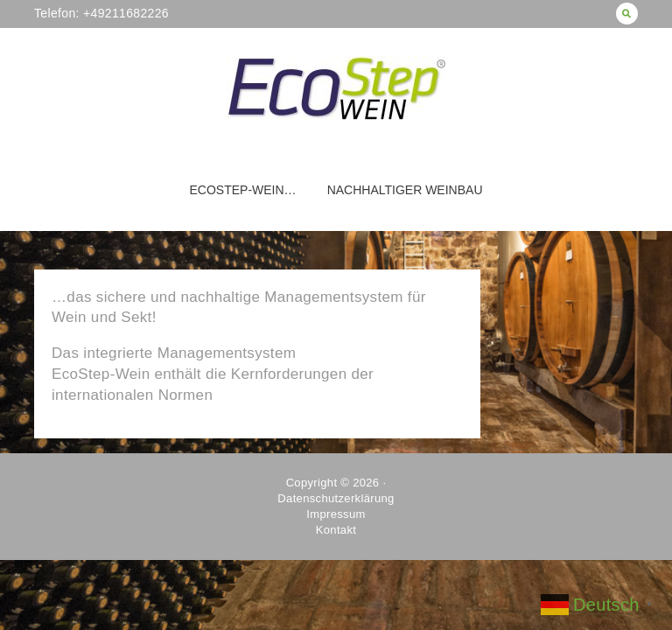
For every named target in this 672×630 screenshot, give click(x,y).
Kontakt (336, 530)
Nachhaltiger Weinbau (405, 190)
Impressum (336, 514)
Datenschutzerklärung (336, 498)
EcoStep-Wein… (243, 190)
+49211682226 (124, 13)
